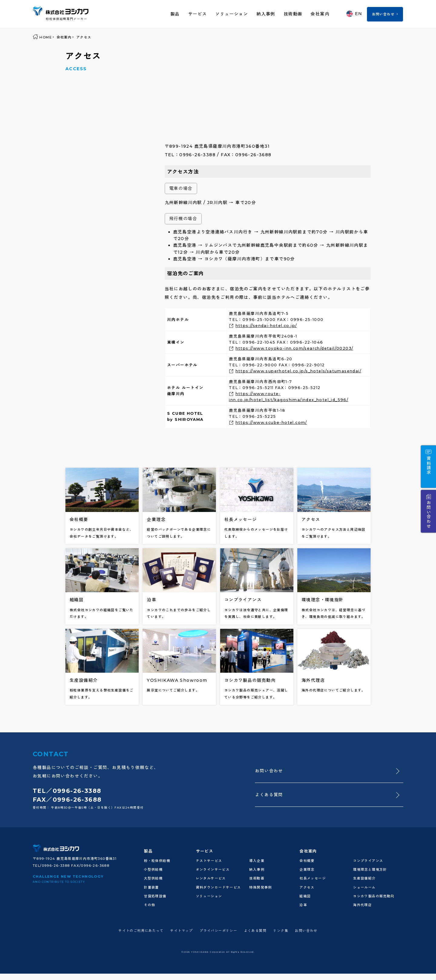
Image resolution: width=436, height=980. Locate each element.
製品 (175, 14)
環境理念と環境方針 (370, 869)
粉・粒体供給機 (157, 861)
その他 (149, 905)
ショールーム (364, 887)
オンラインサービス (213, 869)
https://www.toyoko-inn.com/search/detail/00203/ (294, 348)
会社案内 (320, 14)
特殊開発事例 (260, 887)
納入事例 (266, 14)
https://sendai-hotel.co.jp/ (266, 326)
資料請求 (428, 465)
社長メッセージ (313, 878)
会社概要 (307, 861)
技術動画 (293, 14)
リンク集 (281, 931)
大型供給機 (153, 878)
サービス (198, 14)
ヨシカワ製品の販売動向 (374, 896)
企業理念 (307, 869)
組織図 (305, 896)
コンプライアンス (368, 861)
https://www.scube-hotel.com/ (271, 422)
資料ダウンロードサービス (218, 887)
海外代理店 (362, 905)
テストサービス (209, 861)
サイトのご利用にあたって (141, 931)
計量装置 (151, 887)
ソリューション (232, 14)
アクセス (307, 887)
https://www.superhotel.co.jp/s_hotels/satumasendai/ (298, 371)
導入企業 (257, 861)
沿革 (303, 905)
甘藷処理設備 (155, 896)
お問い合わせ (383, 14)
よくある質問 (269, 795)
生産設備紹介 (364, 878)
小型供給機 (153, 869)
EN (354, 14)
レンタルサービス (211, 878)
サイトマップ (181, 931)
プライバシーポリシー (218, 931)
